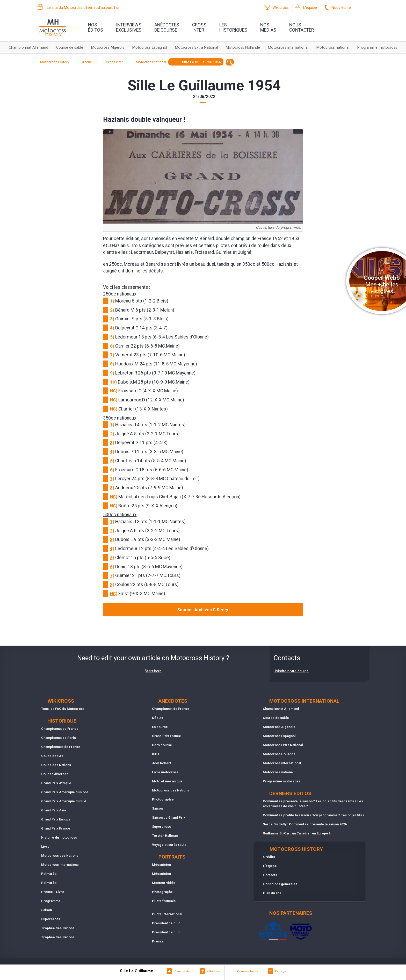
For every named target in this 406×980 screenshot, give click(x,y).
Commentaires (248, 971)
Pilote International (167, 914)
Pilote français (164, 901)
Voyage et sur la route (169, 845)
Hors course (162, 745)
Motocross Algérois (108, 48)
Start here (153, 671)
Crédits (269, 857)
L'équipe (310, 8)
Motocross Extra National (197, 48)
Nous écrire (341, 8)
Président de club (166, 923)
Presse (158, 941)
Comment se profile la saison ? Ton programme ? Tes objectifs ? (314, 815)
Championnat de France (60, 729)
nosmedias (268, 27)
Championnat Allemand (28, 48)
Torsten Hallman (165, 836)
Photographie (163, 799)
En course (160, 727)
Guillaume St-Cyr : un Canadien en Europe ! (296, 833)
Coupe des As (52, 756)
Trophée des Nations (58, 928)
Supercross (51, 919)
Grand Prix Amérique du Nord (65, 792)
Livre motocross (165, 772)
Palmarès (49, 874)
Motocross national (333, 48)
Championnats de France (61, 747)
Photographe (162, 892)
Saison (46, 910)
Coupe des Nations (56, 765)
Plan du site (272, 893)
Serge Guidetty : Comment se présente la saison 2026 (305, 824)
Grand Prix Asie (54, 810)
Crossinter (199, 27)
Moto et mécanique (167, 781)
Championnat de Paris (59, 738)
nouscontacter (302, 27)
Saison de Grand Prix (169, 817)
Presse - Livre (53, 892)
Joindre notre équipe (291, 671)
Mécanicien (161, 865)
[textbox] (230, 62)
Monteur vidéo (164, 883)
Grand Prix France (56, 828)
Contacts (270, 875)
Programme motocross (377, 48)
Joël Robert (161, 763)
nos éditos (96, 27)
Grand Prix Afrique (56, 783)
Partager (281, 971)
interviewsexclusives (129, 27)
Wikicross (281, 8)
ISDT (156, 754)
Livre (45, 846)
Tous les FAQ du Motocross (63, 709)
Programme (51, 901)
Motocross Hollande (243, 48)
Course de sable (70, 48)
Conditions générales (280, 884)
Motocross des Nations (60, 856)
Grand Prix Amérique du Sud (64, 801)
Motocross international (288, 48)
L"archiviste (182, 971)
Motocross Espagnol (150, 48)
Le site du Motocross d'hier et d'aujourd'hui (83, 8)
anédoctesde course (167, 27)
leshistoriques (233, 27)
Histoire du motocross (59, 837)
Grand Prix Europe (56, 819)
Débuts (158, 718)
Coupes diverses (55, 774)
